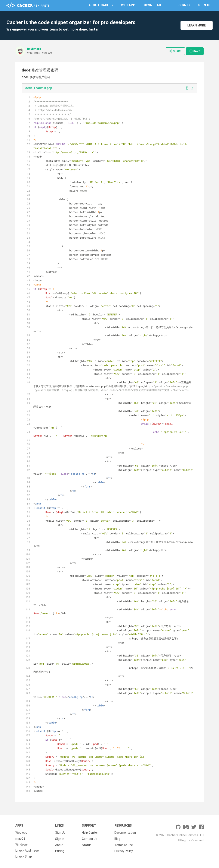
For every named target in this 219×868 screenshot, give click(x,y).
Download (152, 5)
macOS (20, 839)
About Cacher (101, 5)
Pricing (60, 850)
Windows (21, 845)
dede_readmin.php (39, 88)
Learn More (197, 25)
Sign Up (205, 5)
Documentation (125, 833)
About (59, 845)
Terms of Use (124, 845)
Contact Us (90, 839)
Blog (117, 839)
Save (195, 51)
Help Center (90, 833)
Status (87, 845)
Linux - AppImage (27, 850)
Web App (128, 5)
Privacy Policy (124, 850)
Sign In (185, 5)
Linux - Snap (24, 856)
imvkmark (34, 49)
